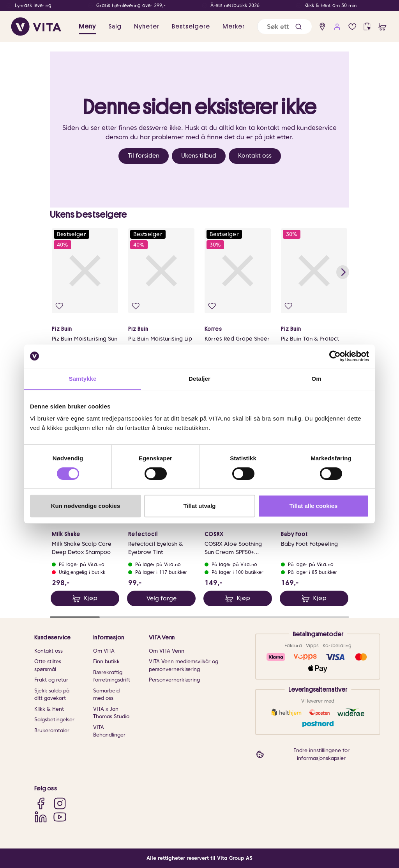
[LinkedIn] (41, 817)
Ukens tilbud (199, 156)
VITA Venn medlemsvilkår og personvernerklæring (184, 665)
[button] (298, 27)
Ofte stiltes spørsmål (48, 665)
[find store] (322, 27)
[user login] (337, 27)
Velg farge (162, 598)
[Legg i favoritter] (59, 306)
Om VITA (104, 651)
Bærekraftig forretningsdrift (112, 676)
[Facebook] (41, 803)
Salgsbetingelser (54, 720)
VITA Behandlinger (109, 731)
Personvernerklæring (174, 680)
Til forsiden (144, 156)
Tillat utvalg (199, 506)
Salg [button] (115, 27)
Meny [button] (87, 27)
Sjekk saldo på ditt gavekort (52, 695)
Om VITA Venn (167, 651)
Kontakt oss (255, 156)
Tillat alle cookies (314, 506)
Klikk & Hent (49, 709)
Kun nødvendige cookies (86, 506)
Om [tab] (316, 379)
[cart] (382, 27)
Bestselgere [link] (191, 27)
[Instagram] (60, 803)
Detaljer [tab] (199, 379)
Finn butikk (106, 661)
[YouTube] (60, 817)
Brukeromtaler (52, 730)
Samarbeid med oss (106, 695)
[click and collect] (367, 27)
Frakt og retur (51, 680)
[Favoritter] (352, 27)
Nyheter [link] (147, 27)
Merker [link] (234, 27)
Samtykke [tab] (83, 379)
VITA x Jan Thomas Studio (111, 713)
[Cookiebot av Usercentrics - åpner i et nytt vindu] (335, 356)
